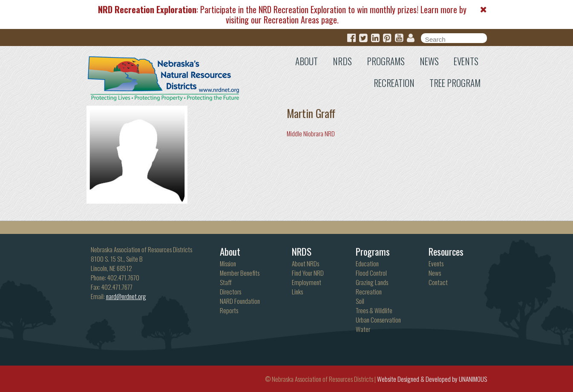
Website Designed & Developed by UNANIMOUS (432, 379)
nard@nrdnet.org (126, 296)
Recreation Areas (291, 20)
